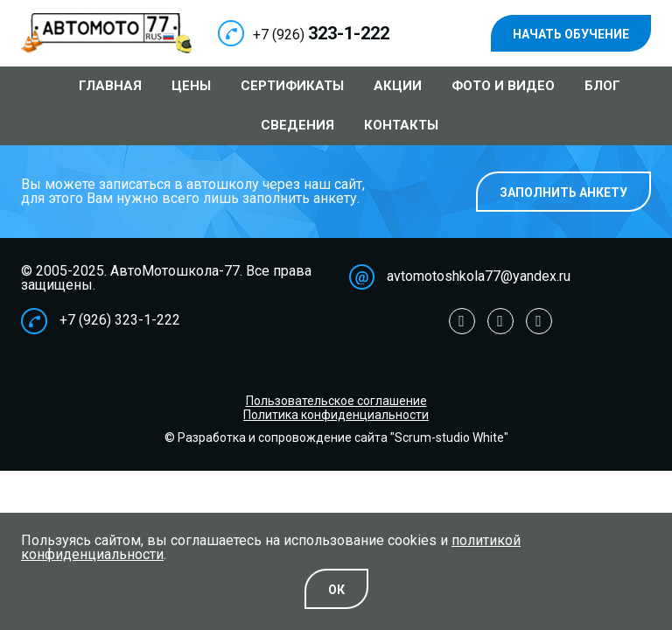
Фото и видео (503, 86)
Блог (602, 86)
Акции (398, 86)
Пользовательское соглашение (336, 401)
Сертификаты (292, 86)
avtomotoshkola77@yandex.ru (479, 276)
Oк (336, 590)
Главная (110, 86)
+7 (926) (321, 35)
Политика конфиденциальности (336, 415)
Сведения (297, 125)
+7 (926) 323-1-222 (120, 320)
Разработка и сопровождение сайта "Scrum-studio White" (343, 437)
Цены (191, 86)
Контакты (401, 125)
